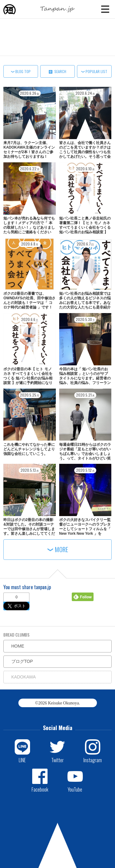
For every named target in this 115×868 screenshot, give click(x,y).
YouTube (75, 789)
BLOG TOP (23, 71)
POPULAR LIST (96, 71)
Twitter (57, 760)
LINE (22, 760)
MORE (61, 549)
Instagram (93, 760)
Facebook (40, 789)
